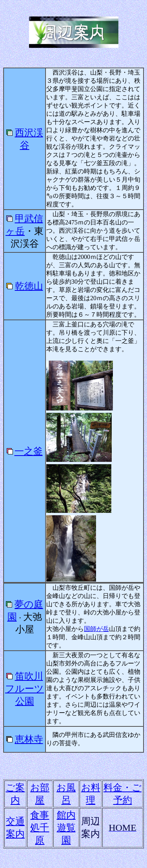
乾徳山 (29, 286)
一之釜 (29, 451)
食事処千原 (40, 828)
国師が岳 (96, 629)
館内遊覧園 (66, 828)
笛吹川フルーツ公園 (24, 689)
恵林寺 (29, 739)
